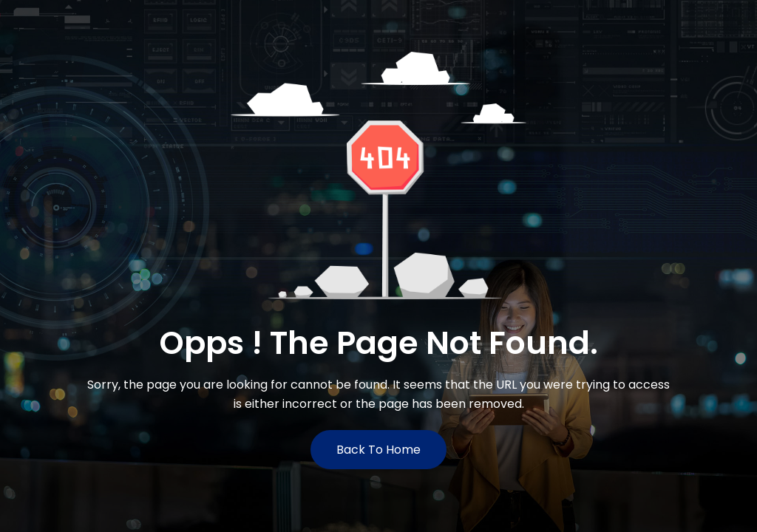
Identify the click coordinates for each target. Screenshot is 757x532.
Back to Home (378, 450)
